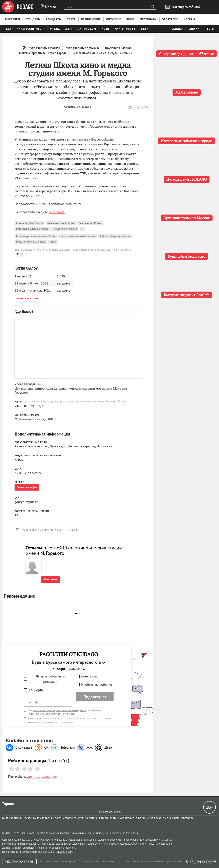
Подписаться (95, 697)
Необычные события (97, 685)
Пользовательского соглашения (56, 722)
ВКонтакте (57, 212)
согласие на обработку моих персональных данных (60, 710)
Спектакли (89, 676)
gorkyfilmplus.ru (26, 502)
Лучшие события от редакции (50, 679)
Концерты (36, 690)
